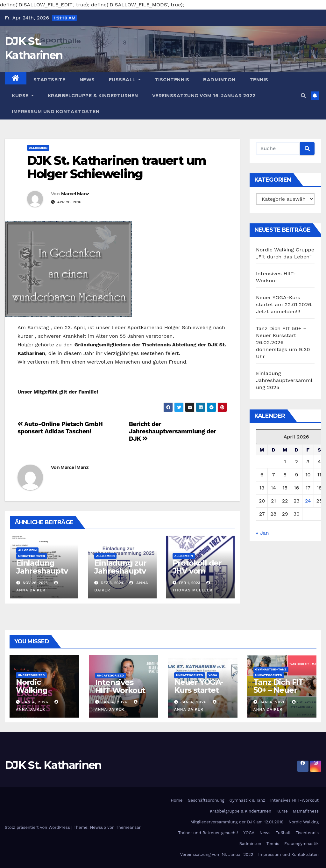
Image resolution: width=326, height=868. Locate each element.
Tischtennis (172, 80)
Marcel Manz (75, 194)
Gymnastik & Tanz (247, 800)
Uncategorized (32, 556)
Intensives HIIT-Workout (120, 686)
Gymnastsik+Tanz (271, 669)
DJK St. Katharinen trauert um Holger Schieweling (117, 167)
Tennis (259, 80)
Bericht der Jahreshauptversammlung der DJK (173, 431)
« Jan (262, 533)
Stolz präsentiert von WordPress (38, 827)
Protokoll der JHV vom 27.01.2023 (197, 571)
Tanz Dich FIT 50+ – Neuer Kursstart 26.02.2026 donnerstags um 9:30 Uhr (283, 342)
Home (177, 800)
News (87, 80)
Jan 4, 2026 (35, 702)
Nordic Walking (304, 822)
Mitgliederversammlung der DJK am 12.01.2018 (237, 822)
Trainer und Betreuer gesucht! (208, 833)
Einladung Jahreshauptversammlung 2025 (42, 575)
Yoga (213, 675)
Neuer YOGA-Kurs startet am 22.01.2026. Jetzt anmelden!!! (284, 304)
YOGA (249, 833)
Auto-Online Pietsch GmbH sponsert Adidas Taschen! (60, 428)
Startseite (50, 80)
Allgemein (38, 148)
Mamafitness (306, 811)
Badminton (219, 80)
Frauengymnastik (301, 844)
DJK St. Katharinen (53, 765)
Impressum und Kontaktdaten (56, 112)
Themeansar (128, 827)
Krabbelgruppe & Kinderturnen (93, 96)
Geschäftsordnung (206, 800)
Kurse (23, 96)
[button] (303, 96)
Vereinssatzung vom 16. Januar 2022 (204, 96)
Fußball (125, 80)
